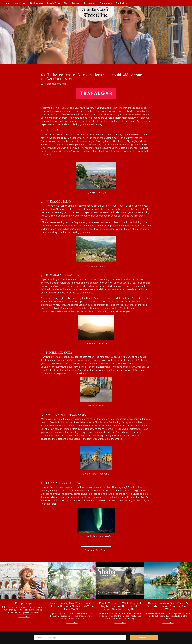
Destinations (36, 3)
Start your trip (144, 638)
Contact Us (121, 3)
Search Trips (53, 3)
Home (7, 3)
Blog (66, 3)
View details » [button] (24, 617)
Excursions (90, 3)
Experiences (20, 3)
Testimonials (106, 3)
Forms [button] (76, 3)
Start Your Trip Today (96, 550)
